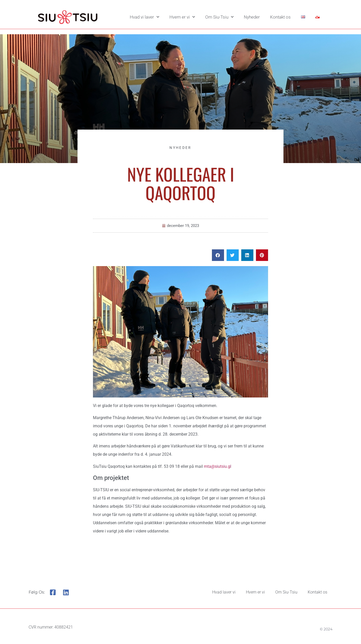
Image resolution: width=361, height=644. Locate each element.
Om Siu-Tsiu (219, 17)
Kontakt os (280, 17)
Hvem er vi (182, 17)
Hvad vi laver (144, 17)
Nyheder (252, 17)
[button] (218, 255)
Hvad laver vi (224, 592)
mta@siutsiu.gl (218, 466)
